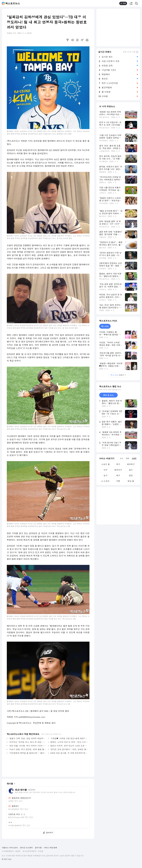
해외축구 (131, 464)
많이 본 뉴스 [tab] (108, 395)
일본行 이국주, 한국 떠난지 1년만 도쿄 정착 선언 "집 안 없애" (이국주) (69, 746)
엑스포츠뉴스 (13, 3)
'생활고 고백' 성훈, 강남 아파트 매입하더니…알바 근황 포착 (28, 738)
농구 (106, 475)
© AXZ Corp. (7, 859)
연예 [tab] (127, 458)
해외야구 (118, 470)
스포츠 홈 (105, 464)
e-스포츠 (106, 481)
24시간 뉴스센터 (26, 848)
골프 (131, 470)
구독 (123, 3)
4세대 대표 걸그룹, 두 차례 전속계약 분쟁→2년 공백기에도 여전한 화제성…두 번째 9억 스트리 (69, 753)
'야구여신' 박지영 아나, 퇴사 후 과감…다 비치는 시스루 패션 (28, 742)
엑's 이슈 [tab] (105, 326)
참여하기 (47, 833)
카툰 (118, 481)
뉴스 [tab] (122, 458)
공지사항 (38, 848)
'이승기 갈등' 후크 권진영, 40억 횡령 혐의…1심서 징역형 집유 (28, 749)
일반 (131, 475)
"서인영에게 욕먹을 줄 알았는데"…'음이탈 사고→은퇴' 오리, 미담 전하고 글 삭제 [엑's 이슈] (28, 753)
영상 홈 (131, 481)
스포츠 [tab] (134, 458)
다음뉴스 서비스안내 (10, 848)
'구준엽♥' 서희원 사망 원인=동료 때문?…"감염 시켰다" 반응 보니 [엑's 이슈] (69, 738)
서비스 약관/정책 (51, 848)
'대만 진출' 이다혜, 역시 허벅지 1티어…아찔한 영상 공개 (28, 746)
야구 (106, 470)
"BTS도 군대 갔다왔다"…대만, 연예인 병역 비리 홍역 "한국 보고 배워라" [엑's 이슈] (69, 749)
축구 (118, 464)
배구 (118, 475)
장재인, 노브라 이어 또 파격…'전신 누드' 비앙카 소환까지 (69, 742)
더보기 (118, 375)
